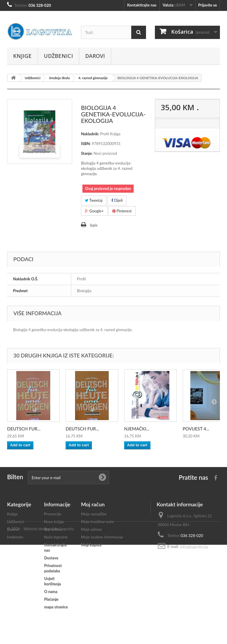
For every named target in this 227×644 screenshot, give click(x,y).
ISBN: (86, 144)
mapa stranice (56, 607)
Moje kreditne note (97, 522)
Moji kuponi (91, 545)
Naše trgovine (56, 537)
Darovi (95, 56)
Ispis (94, 225)
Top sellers (53, 529)
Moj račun (93, 504)
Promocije (53, 514)
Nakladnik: (90, 134)
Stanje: (87, 153)
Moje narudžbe (94, 514)
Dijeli (117, 200)
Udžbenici (58, 56)
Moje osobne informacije (102, 537)
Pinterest (122, 211)
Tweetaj (94, 200)
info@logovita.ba (194, 547)
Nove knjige (54, 522)
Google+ (94, 211)
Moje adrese (91, 529)
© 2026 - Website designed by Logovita (40, 628)
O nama (51, 591)
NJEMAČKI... (137, 429)
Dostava (51, 558)
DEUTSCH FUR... (24, 429)
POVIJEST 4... (196, 429)
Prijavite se (207, 5)
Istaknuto (15, 537)
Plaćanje (51, 599)
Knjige (22, 56)
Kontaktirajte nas (142, 5)
